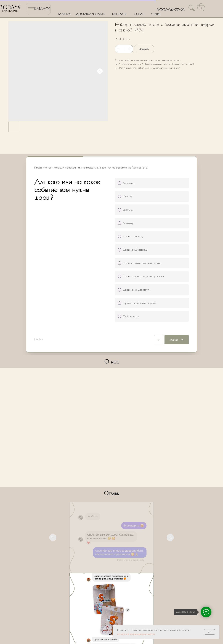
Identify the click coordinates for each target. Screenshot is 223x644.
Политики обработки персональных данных (99, 582)
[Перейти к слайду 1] (102, 507)
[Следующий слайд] (170, 466)
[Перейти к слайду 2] (105, 507)
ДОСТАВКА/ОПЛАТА (91, 14)
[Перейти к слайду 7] (121, 507)
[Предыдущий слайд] (53, 466)
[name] (112, 547)
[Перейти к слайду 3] (108, 507)
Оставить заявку (112, 592)
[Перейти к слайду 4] (111, 507)
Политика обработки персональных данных (24, 629)
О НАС (139, 14)
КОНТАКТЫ (119, 14)
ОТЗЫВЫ (156, 14)
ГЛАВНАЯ (64, 14)
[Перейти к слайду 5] (115, 507)
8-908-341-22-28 (171, 10)
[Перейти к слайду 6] (118, 507)
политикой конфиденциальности (136, 634)
